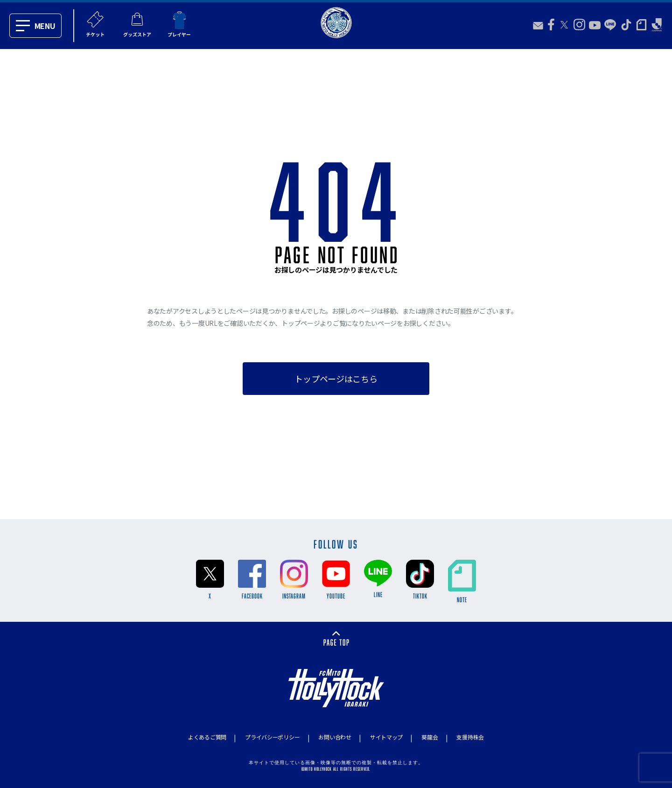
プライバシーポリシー (272, 737)
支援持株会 (470, 737)
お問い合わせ (335, 737)
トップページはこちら (336, 379)
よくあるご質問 (207, 737)
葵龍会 (430, 737)
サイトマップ (386, 737)
